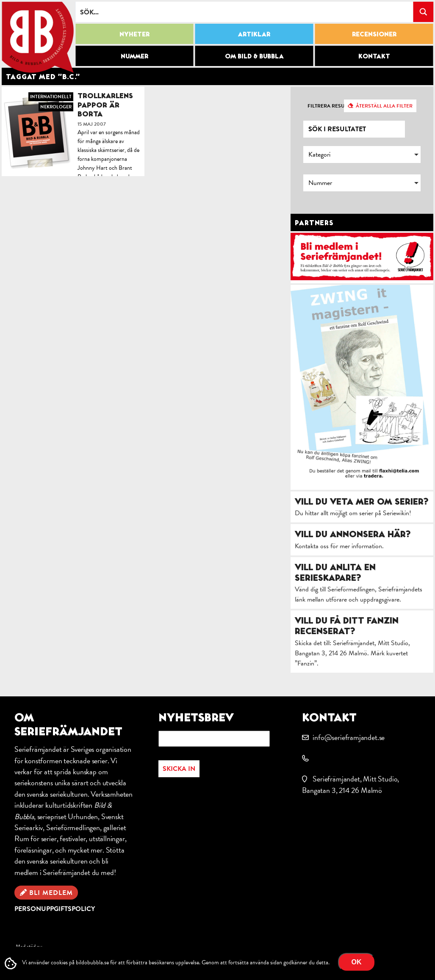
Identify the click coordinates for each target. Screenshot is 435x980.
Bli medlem (51, 893)
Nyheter (134, 34)
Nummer (134, 56)
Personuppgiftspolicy (55, 909)
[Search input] (245, 12)
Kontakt (374, 56)
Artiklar (254, 34)
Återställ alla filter (384, 106)
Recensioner (374, 34)
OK (357, 962)
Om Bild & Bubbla (254, 56)
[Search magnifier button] (423, 12)
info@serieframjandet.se (349, 737)
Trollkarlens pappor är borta (105, 105)
